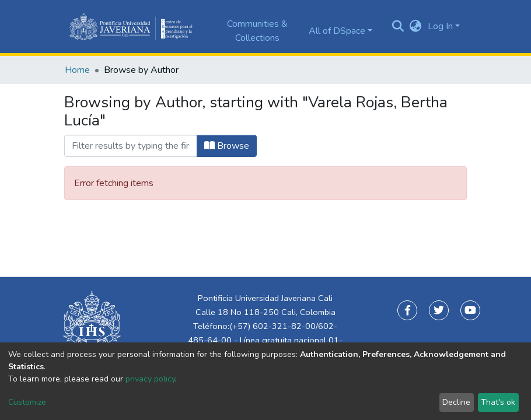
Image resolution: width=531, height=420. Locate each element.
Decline (456, 402)
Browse (227, 146)
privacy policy (150, 379)
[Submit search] (398, 27)
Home (77, 70)
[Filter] (131, 146)
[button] (416, 26)
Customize (27, 402)
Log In (440, 26)
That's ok (498, 402)
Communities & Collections (257, 31)
